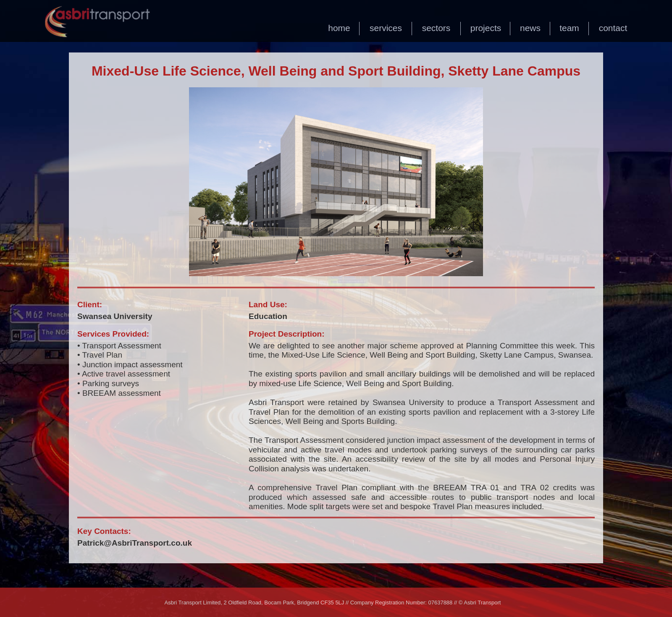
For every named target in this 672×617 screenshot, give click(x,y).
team (569, 28)
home (339, 28)
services (386, 28)
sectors (436, 28)
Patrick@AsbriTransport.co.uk (135, 543)
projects (486, 28)
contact (613, 28)
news (530, 28)
